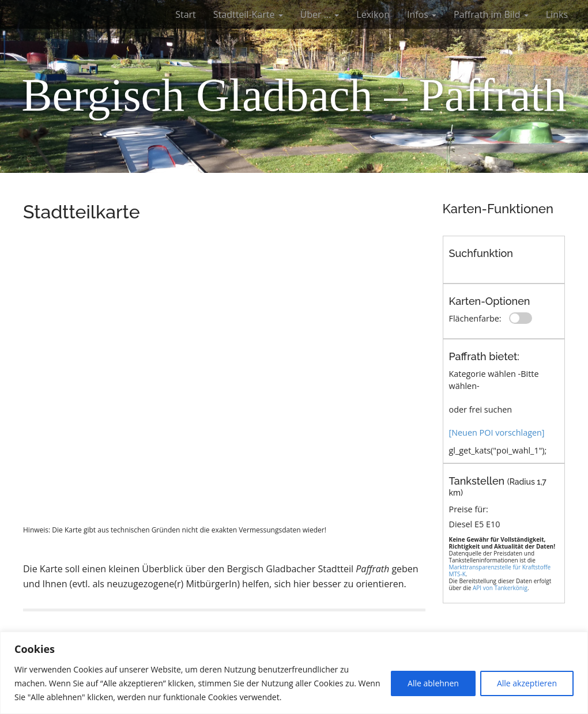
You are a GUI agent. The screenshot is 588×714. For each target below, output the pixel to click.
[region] (294, 673)
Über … (320, 14)
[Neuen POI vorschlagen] (497, 432)
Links (557, 14)
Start (186, 14)
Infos (422, 14)
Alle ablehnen (433, 683)
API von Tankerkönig (500, 588)
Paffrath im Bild (491, 14)
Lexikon (373, 14)
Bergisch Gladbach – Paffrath (294, 95)
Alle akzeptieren (527, 683)
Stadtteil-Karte (248, 14)
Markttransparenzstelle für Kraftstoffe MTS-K (500, 571)
